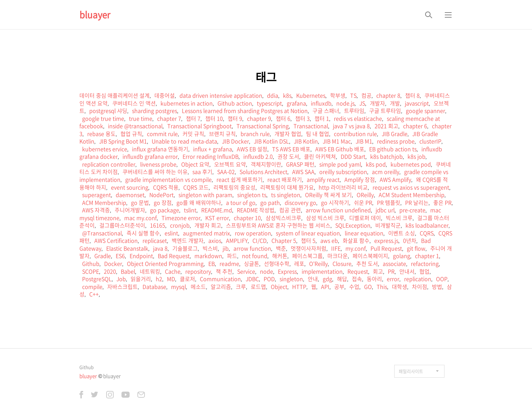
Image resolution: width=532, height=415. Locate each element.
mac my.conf (140, 218)
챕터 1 (322, 118)
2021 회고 (386, 126)
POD (269, 279)
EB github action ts (393, 149)
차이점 (420, 286)
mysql (178, 286)
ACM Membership (104, 202)
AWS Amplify (395, 179)
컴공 (366, 95)
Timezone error (181, 218)
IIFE (336, 248)
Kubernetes (311, 95)
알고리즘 (221, 286)
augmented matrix (206, 233)
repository (198, 271)
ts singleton (286, 195)
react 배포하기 (285, 179)
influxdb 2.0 (258, 156)
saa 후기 (202, 172)
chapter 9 (259, 118)
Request (358, 271)
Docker (113, 263)
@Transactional (102, 233)
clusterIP (430, 141)
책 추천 (224, 271)
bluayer (95, 15)
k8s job (416, 156)
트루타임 (354, 111)
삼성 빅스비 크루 (325, 218)
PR (391, 271)
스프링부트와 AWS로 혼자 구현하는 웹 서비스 (278, 225)
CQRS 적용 (166, 187)
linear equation (364, 233)
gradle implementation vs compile (168, 179)
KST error (217, 218)
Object (279, 286)
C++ (94, 294)
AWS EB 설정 (252, 149)
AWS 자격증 (96, 210)
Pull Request (386, 248)
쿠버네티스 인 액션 (134, 103)
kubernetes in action (187, 103)
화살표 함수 (356, 240)
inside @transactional (135, 126)
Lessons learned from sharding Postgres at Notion (245, 111)
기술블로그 (185, 248)
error (393, 279)
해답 (342, 279)
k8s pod (376, 164)
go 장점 (163, 202)
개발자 (377, 103)
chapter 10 (247, 218)
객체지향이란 (266, 164)
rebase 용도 (101, 134)
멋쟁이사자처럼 (309, 248)
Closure (342, 263)
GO (368, 286)
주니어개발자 (130, 210)
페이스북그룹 (307, 256)
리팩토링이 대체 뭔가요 (287, 187)
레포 (299, 263)
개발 (395, 103)
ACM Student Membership (412, 195)
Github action (235, 103)
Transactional (311, 126)
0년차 (410, 240)
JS (362, 103)
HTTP (299, 286)
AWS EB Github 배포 (340, 149)
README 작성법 (256, 210)
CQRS (427, 233)
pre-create (412, 210)
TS (353, 95)
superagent (97, 195)
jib (226, 248)
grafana (296, 103)
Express (287, 271)
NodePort (161, 195)
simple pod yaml (340, 164)
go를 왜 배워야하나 (199, 202)
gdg (327, 279)
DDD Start (353, 156)
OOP (442, 279)
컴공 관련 (290, 210)
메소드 (198, 286)
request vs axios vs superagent (411, 187)
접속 (357, 279)
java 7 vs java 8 (351, 126)
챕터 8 (412, 95)
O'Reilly (318, 263)
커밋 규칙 (193, 134)
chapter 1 (427, 256)
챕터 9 (235, 118)
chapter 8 (388, 95)
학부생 (338, 95)
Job (121, 279)
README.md (217, 210)
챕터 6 (283, 118)
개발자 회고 (208, 225)
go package (165, 210)
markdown (208, 256)
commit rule (162, 134)
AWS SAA (303, 172)
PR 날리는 (417, 202)
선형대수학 (277, 263)
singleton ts (252, 195)
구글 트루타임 (385, 111)
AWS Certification (116, 240)
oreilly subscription (343, 172)
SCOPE (91, 271)
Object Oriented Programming (165, 263)
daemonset (130, 195)
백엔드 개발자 (188, 240)
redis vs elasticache (358, 118)
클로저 (187, 279)
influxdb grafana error (150, 156)
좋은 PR (442, 202)
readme (229, 263)
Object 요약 (195, 164)
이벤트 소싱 (402, 233)
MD (171, 279)
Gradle (103, 256)
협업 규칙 (131, 134)
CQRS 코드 (196, 187)
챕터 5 (308, 240)
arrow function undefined (338, 210)
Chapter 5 (284, 240)
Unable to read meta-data (184, 141)
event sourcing (130, 187)
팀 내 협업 (318, 134)
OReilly (365, 195)
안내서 (407, 271)
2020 (110, 271)
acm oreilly (386, 172)
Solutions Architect (263, 172)
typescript (269, 103)
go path (270, 202)
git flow (416, 248)
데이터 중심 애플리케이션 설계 (115, 95)
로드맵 (258, 286)
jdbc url (385, 210)
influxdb (321, 103)
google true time (103, 118)
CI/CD (260, 240)
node (267, 271)
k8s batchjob (386, 156)
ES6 (120, 256)
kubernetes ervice (105, 149)
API (325, 286)
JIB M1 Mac (337, 141)
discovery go (300, 202)
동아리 (374, 279)
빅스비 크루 (399, 218)
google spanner (425, 111)
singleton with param (205, 195)
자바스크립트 (122, 286)
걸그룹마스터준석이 (122, 225)
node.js (345, 103)
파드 (232, 256)
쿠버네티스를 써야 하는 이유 (155, 172)
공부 (339, 286)
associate (394, 263)
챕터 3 (302, 118)
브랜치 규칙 (222, 134)
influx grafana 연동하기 (160, 149)
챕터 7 (193, 118)
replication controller (109, 164)
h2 (159, 279)
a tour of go (241, 202)
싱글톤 (252, 263)
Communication (220, 279)
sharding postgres (155, 111)
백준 (281, 248)
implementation (322, 271)
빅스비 (210, 248)
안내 (313, 279)
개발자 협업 (288, 134)
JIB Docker (235, 141)
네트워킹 (150, 271)
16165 (158, 225)
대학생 (400, 286)
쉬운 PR (363, 202)
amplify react (323, 179)
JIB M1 (364, 141)
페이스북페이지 (370, 256)
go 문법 (140, 202)
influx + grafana (213, 149)
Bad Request (174, 256)
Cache (173, 271)
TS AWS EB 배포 (291, 149)
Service (246, 271)
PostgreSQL (97, 279)
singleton (291, 279)
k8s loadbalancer (427, 225)
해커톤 (280, 256)
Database (154, 286)
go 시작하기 (335, 202)
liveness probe (158, 164)
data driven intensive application (221, 95)
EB (212, 263)
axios (215, 240)
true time (141, 118)
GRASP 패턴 (300, 164)
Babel (128, 271)
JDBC (252, 279)
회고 (378, 271)
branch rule (255, 134)
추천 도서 (367, 263)
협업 (424, 271)
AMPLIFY (237, 240)
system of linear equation (308, 233)
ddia (273, 95)
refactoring (425, 263)
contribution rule (355, 134)
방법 (437, 286)
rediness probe (396, 141)
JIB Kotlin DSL (271, 141)
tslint (190, 210)
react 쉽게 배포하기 (240, 179)
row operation (253, 233)
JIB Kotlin (306, 141)
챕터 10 (214, 118)
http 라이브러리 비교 (343, 187)
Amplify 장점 (360, 179)
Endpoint (141, 256)
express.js (386, 240)
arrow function (252, 248)
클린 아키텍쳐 (320, 156)
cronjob (180, 225)
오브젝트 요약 (230, 164)
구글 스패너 (326, 111)
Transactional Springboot (199, 126)
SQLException (353, 225)
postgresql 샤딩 (108, 111)
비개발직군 (388, 225)
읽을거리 (141, 279)
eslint (171, 233)
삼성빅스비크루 (283, 218)
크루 (241, 286)
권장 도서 (288, 156)
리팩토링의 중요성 (234, 187)
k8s (287, 95)
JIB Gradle (395, 134)
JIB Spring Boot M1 (123, 141)
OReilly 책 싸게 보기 (328, 195)
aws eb (329, 240)
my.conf (356, 248)
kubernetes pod (411, 164)
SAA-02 (226, 172)
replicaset (155, 240)
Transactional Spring (263, 126)
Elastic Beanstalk (127, 248)
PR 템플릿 (389, 202)
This (382, 286)
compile (92, 286)
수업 (354, 286)
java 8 (160, 248)
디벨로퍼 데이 (365, 218)
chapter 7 (169, 118)
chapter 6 (415, 126)
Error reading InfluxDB (211, 156)
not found (255, 256)
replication (418, 279)
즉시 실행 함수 (143, 233)
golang (402, 256)
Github (91, 263)
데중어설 (165, 95)
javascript (417, 103)
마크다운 (338, 256)
